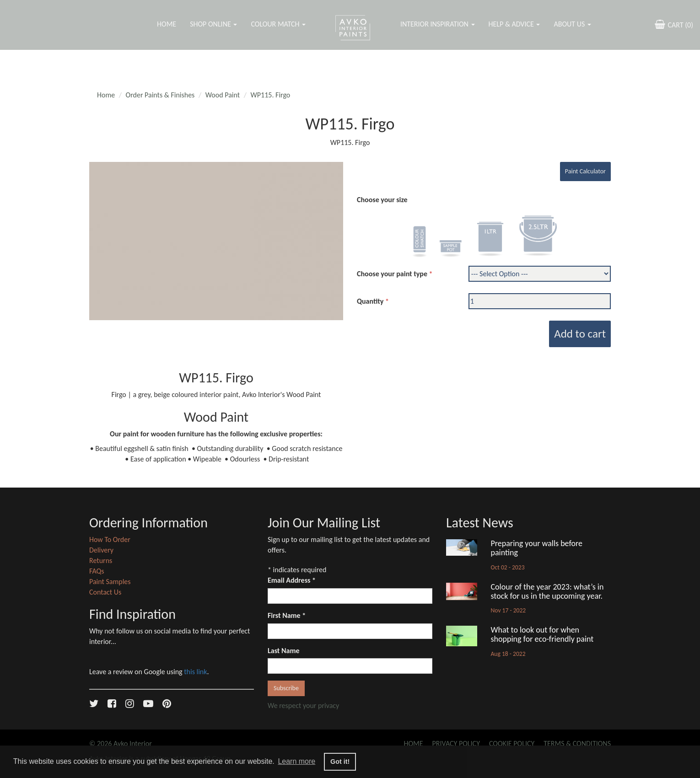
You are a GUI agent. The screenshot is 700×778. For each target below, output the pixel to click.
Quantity (370, 301)
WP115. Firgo (271, 95)
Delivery (101, 550)
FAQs (97, 571)
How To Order (110, 539)
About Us (572, 24)
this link (195, 672)
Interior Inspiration (438, 24)
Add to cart (580, 334)
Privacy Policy (456, 743)
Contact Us (105, 592)
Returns (101, 561)
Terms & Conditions (577, 743)
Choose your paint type (392, 274)
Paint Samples (110, 582)
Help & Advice (514, 24)
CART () (673, 24)
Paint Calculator (585, 171)
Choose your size (382, 200)
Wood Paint (223, 95)
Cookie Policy (512, 743)
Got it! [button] (340, 762)
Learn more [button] (296, 761)
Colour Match (278, 24)
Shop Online (213, 24)
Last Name (284, 651)
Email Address (292, 580)
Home (167, 24)
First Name (287, 615)
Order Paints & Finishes (160, 95)
